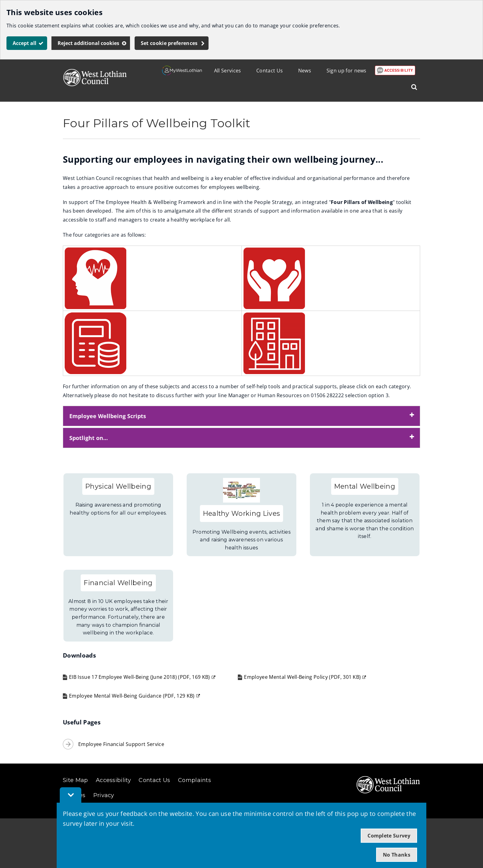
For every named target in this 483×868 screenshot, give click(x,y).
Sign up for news (347, 71)
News (305, 71)
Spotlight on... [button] (89, 438)
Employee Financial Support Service (121, 744)
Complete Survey (389, 836)
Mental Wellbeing (365, 486)
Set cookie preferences (169, 43)
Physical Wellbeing (118, 486)
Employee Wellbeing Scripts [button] (108, 416)
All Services (228, 71)
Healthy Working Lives (242, 513)
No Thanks (397, 855)
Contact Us (270, 71)
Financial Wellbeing (118, 583)
